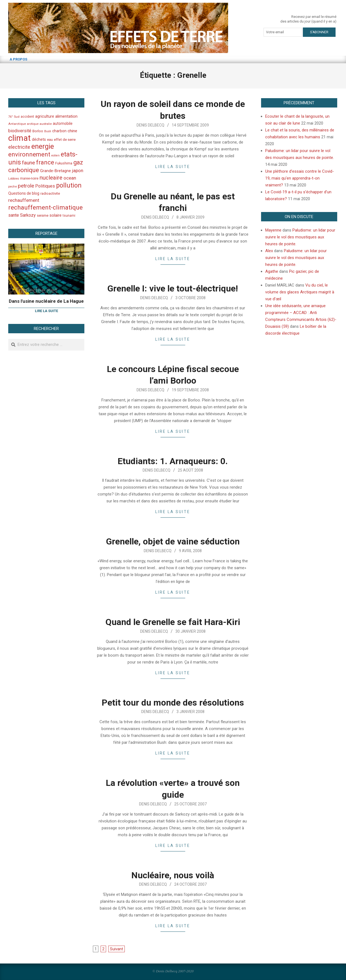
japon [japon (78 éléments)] (78, 170)
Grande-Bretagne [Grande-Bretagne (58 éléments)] (56, 171)
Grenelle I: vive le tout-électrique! (173, 288)
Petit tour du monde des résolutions (173, 703)
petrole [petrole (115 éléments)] (26, 186)
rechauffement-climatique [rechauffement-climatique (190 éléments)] (45, 207)
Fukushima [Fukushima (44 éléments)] (64, 163)
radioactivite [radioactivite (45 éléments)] (50, 193)
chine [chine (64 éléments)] (72, 131)
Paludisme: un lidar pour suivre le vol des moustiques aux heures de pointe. (300, 237)
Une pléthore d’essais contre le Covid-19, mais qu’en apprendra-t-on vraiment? (300, 178)
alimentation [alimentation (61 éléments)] (66, 116)
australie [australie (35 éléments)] (46, 124)
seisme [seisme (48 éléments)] (43, 215)
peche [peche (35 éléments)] (13, 187)
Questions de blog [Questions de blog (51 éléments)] (24, 193)
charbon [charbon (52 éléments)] (59, 131)
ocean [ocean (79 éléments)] (70, 178)
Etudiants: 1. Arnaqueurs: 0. (173, 461)
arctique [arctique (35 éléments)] (33, 124)
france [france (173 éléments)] (45, 162)
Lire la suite (173, 167)
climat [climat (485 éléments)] (20, 138)
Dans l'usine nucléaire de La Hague (46, 301)
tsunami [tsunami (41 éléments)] (69, 216)
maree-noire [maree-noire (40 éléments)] (29, 178)
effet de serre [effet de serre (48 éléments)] (65, 140)
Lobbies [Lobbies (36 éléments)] (14, 178)
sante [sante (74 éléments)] (14, 215)
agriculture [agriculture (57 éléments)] (45, 116)
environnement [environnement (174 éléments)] (29, 154)
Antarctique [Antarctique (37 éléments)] (17, 124)
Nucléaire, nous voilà (173, 875)
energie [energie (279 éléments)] (43, 146)
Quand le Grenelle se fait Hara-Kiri (173, 622)
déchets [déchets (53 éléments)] (39, 139)
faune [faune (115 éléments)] (28, 163)
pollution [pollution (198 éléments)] (69, 185)
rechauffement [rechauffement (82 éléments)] (24, 200)
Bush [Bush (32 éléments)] (48, 131)
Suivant (117, 949)
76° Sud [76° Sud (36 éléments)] (14, 117)
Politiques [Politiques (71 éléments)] (45, 186)
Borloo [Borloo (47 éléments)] (38, 131)
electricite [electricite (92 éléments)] (19, 147)
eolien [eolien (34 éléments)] (56, 155)
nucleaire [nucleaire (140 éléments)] (51, 178)
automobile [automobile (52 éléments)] (63, 123)
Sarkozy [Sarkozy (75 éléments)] (28, 215)
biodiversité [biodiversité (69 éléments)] (20, 131)
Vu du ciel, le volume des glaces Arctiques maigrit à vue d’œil (300, 292)
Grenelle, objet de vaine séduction (173, 541)
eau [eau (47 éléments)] (50, 140)
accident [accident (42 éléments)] (27, 116)
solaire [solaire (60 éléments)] (56, 215)
